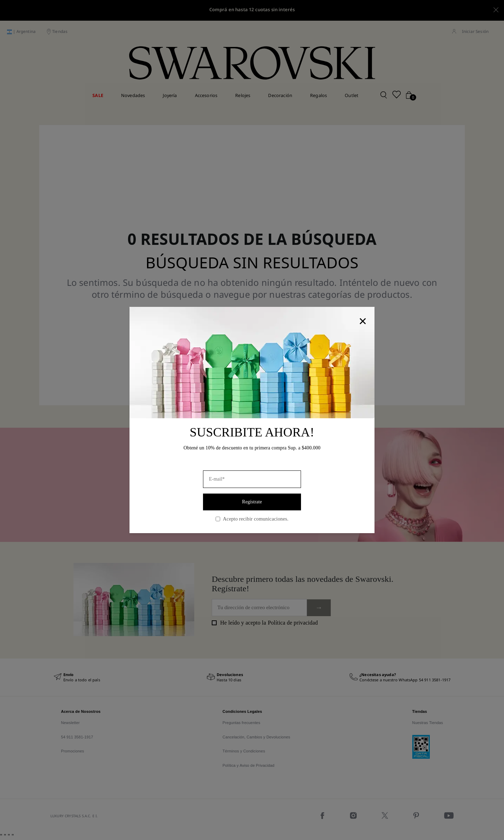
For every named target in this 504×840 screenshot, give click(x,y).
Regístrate (252, 502)
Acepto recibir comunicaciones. (252, 519)
